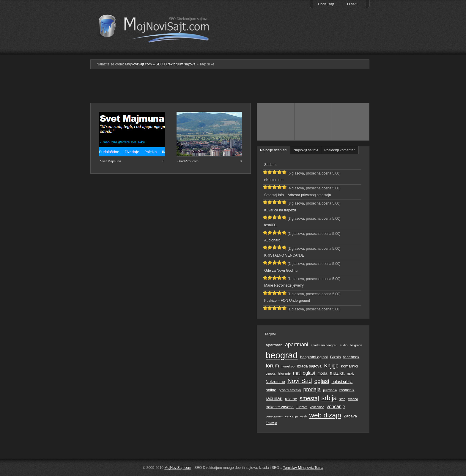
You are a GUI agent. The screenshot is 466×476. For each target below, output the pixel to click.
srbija (329, 398)
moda (322, 373)
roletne (291, 399)
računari (274, 399)
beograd (282, 355)
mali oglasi (304, 373)
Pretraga (313, 50)
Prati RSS (351, 40)
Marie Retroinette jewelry (284, 285)
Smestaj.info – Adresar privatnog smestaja (298, 195)
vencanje (336, 407)
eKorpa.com (274, 180)
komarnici (349, 366)
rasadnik (347, 390)
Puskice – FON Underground (287, 301)
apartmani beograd (324, 345)
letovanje (284, 373)
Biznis (336, 357)
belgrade (356, 345)
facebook (351, 357)
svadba (353, 399)
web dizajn (325, 415)
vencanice (317, 407)
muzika (337, 373)
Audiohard (272, 240)
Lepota (271, 373)
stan (342, 399)
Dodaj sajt (326, 4)
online (271, 390)
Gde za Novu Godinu (281, 271)
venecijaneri (274, 416)
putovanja (330, 390)
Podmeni (275, 50)
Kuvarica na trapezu (280, 210)
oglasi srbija (342, 382)
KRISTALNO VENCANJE (284, 255)
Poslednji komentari (340, 150)
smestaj (309, 398)
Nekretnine (275, 382)
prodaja (312, 389)
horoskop (288, 366)
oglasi (322, 381)
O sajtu (353, 4)
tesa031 (271, 225)
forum (272, 366)
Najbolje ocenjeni (274, 150)
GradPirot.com (188, 161)
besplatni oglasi (314, 357)
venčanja (291, 416)
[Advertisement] (233, 88)
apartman (274, 345)
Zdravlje (271, 423)
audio (344, 345)
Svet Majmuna (111, 161)
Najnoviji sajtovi (306, 150)
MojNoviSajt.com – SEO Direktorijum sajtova (158, 27)
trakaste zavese (280, 407)
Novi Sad (300, 381)
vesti (303, 416)
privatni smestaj (290, 390)
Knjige (331, 366)
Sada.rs (270, 165)
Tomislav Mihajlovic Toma (303, 468)
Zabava (350, 416)
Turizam (302, 407)
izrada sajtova (309, 366)
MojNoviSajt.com (178, 468)
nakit (351, 373)
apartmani (297, 345)
